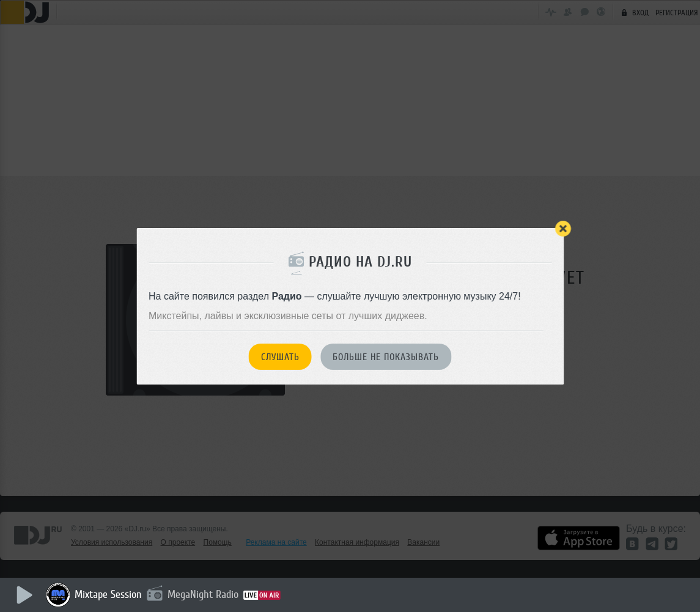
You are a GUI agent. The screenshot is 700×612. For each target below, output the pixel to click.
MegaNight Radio (203, 594)
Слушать (280, 357)
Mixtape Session (108, 594)
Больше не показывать (386, 357)
